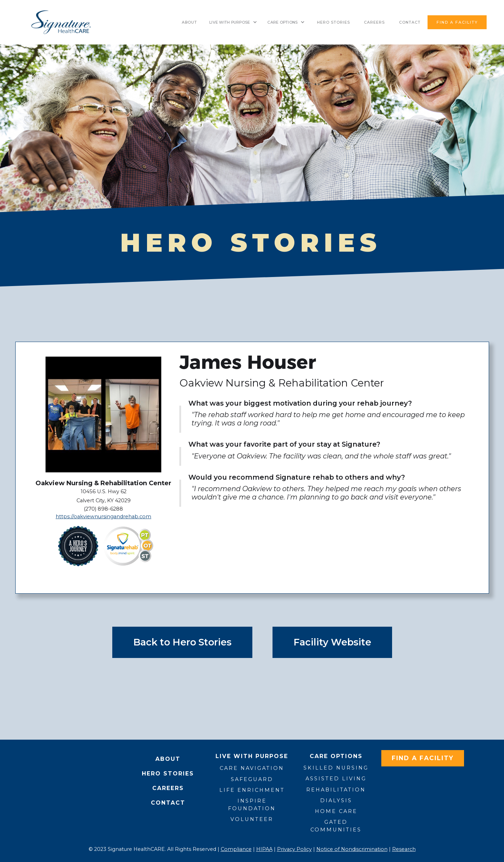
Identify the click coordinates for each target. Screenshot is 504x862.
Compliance (236, 849)
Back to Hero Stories (182, 642)
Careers (374, 22)
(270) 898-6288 (103, 509)
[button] (233, 22)
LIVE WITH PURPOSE (230, 22)
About (189, 22)
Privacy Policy (294, 849)
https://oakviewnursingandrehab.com (103, 517)
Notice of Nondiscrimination (352, 849)
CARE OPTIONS (282, 22)
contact (410, 22)
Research (404, 849)
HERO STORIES (334, 22)
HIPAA (264, 849)
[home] (61, 22)
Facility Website (332, 642)
